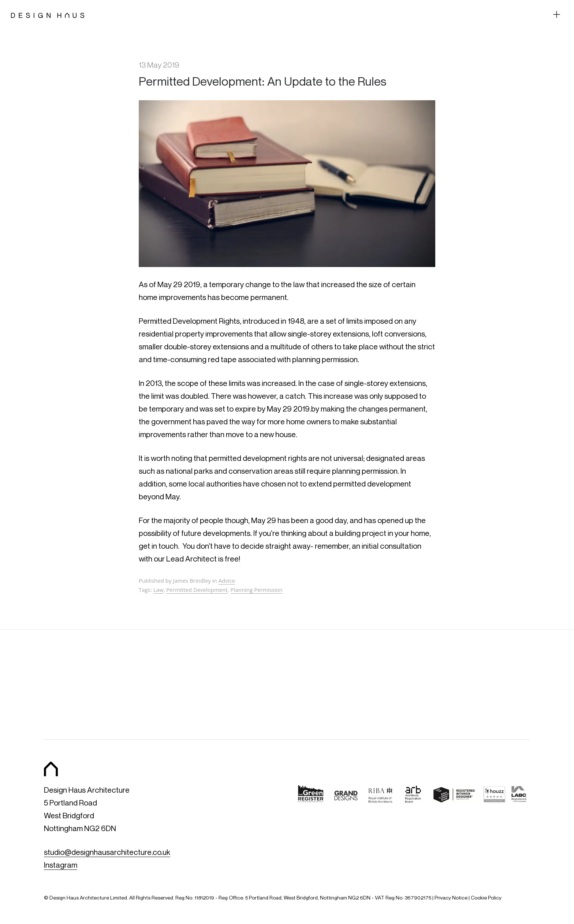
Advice (227, 581)
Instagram (61, 865)
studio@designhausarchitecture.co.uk (107, 852)
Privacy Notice (451, 897)
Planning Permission (257, 590)
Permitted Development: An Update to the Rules (262, 81)
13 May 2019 (159, 65)
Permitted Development (197, 590)
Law (159, 590)
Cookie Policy (486, 897)
